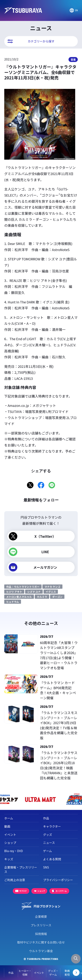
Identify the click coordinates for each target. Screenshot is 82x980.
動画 (7, 826)
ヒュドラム (13, 602)
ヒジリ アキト (14, 592)
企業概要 (41, 916)
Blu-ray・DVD (14, 851)
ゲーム (48, 851)
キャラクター (52, 826)
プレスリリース (41, 925)
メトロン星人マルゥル (19, 597)
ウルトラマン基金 (41, 951)
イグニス (51, 592)
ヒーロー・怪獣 (21, 973)
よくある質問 (52, 859)
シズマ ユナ (34, 592)
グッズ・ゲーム (49, 973)
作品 (46, 818)
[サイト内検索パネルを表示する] (76, 959)
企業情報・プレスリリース (21, 869)
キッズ (9, 859)
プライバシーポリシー (58, 880)
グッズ (48, 835)
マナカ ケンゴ (52, 587)
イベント (35, 973)
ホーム (9, 818)
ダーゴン (57, 597)
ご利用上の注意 (15, 880)
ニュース (49, 843)
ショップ (10, 843)
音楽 (73, 59)
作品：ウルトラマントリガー (23, 587)
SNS (46, 867)
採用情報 (41, 934)
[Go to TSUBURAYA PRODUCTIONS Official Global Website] (74, 10)
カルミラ (42, 597)
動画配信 (63, 973)
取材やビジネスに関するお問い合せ (41, 942)
